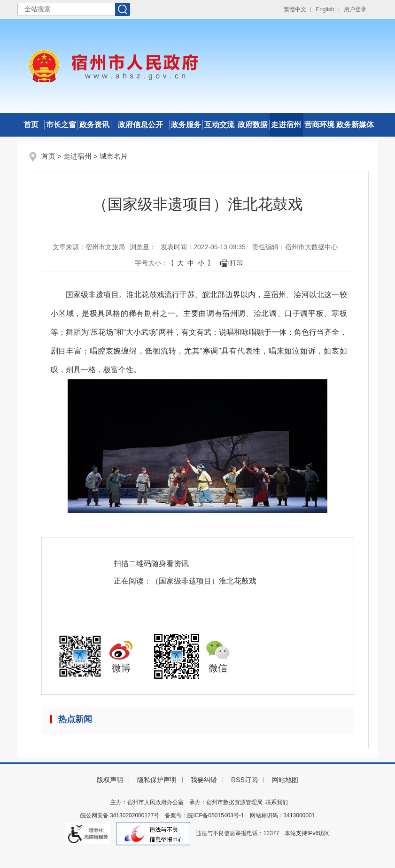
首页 (31, 125)
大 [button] (180, 263)
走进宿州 (286, 125)
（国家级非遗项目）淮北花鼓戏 (204, 581)
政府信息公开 (140, 125)
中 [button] (191, 263)
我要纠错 (204, 780)
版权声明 (110, 780)
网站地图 (285, 780)
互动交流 (219, 125)
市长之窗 (61, 125)
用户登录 (355, 9)
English (325, 9)
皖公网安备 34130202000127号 (120, 815)
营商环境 (319, 125)
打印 (236, 263)
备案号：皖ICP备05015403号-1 (204, 815)
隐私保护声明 (157, 780)
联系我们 (277, 802)
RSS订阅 (244, 780)
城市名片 (114, 156)
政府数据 (253, 125)
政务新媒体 (355, 125)
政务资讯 (94, 125)
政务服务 (186, 125)
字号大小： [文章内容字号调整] (151, 263)
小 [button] (201, 263)
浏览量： (143, 247)
